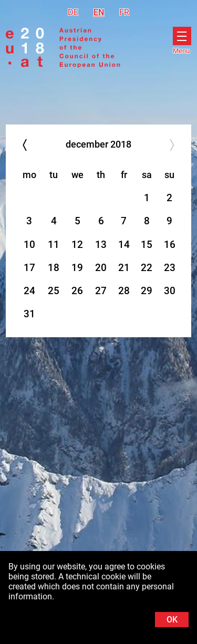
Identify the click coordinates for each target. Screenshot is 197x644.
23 (170, 268)
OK (172, 620)
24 (29, 291)
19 (77, 268)
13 (101, 245)
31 (29, 314)
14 (124, 245)
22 (147, 268)
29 (147, 291)
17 (29, 268)
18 (54, 268)
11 (54, 245)
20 (101, 268)
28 (124, 291)
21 (124, 268)
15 (147, 245)
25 (54, 291)
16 (170, 245)
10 (29, 245)
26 (77, 291)
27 (101, 291)
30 (170, 291)
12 (77, 245)
